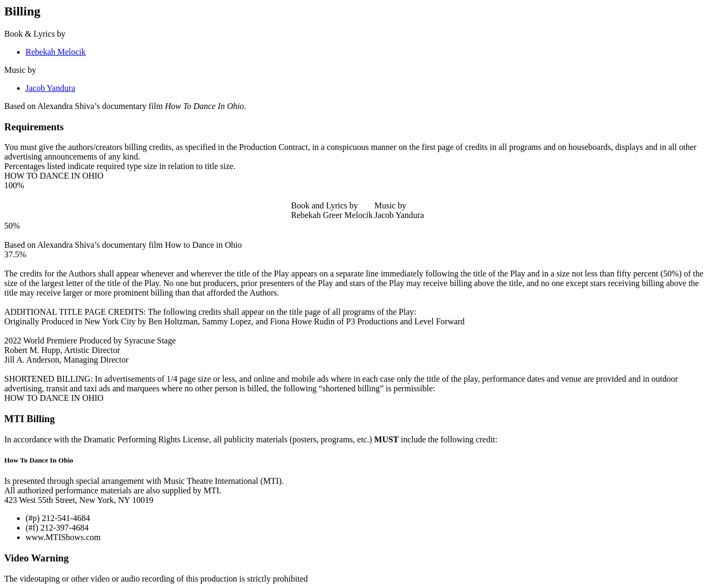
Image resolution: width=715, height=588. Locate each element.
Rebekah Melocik (56, 52)
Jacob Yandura (50, 88)
